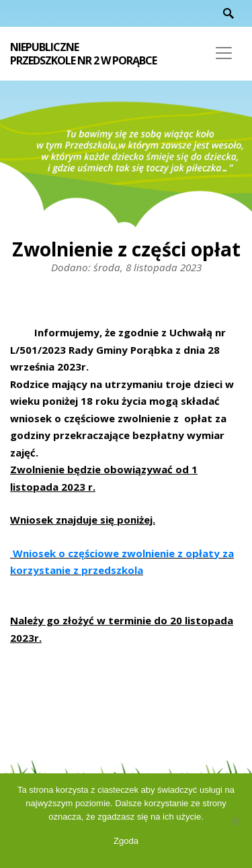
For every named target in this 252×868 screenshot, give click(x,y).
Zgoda (126, 841)
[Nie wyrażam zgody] (235, 821)
